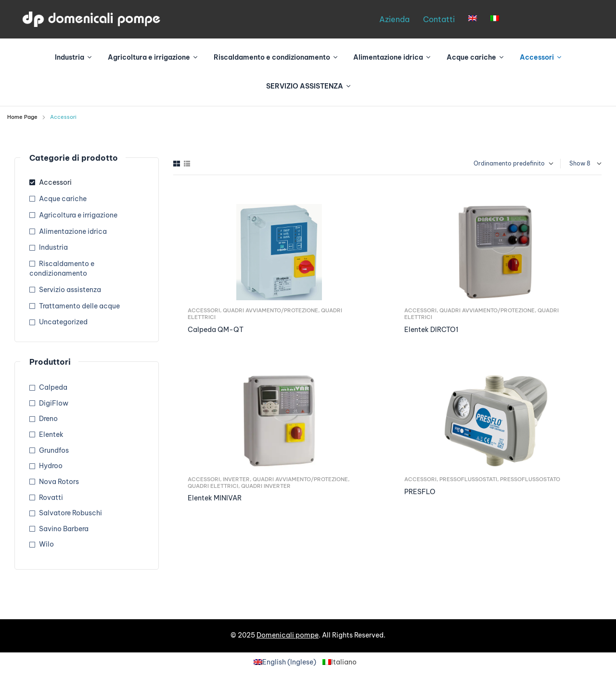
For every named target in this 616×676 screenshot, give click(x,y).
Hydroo (51, 466)
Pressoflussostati (468, 479)
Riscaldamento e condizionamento (62, 268)
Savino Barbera (64, 529)
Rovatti (51, 497)
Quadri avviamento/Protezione (270, 310)
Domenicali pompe (288, 635)
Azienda (394, 19)
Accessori (204, 310)
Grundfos (54, 450)
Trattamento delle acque (79, 306)
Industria (53, 247)
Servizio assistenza (70, 290)
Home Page (22, 117)
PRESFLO (420, 492)
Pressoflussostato (530, 479)
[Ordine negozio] (508, 164)
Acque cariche (63, 199)
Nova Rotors (59, 482)
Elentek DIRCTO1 (431, 330)
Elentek (51, 434)
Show (577, 163)
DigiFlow (54, 403)
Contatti (439, 19)
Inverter (236, 479)
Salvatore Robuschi (71, 513)
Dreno (48, 419)
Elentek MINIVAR (215, 498)
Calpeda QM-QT (216, 330)
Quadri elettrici (213, 486)
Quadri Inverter (266, 486)
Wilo (46, 544)
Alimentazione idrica (73, 231)
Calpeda (53, 387)
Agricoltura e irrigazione (78, 215)
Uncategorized (63, 322)
